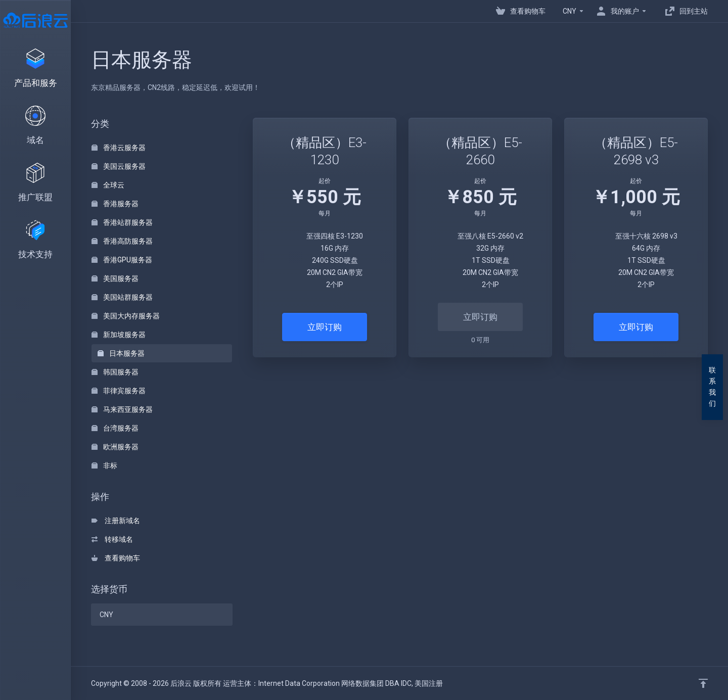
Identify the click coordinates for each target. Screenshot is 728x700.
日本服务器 (121, 353)
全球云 (108, 185)
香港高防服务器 (122, 241)
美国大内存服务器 (126, 316)
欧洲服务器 (115, 447)
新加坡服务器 (119, 335)
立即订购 (325, 327)
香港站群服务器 (122, 222)
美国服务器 (115, 278)
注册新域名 (116, 521)
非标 (104, 465)
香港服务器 (115, 204)
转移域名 (112, 539)
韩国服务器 (115, 372)
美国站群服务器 (122, 297)
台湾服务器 (115, 428)
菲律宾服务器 (119, 391)
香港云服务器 (119, 148)
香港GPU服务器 (122, 260)
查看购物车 (116, 558)
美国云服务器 (119, 166)
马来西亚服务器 (122, 409)
